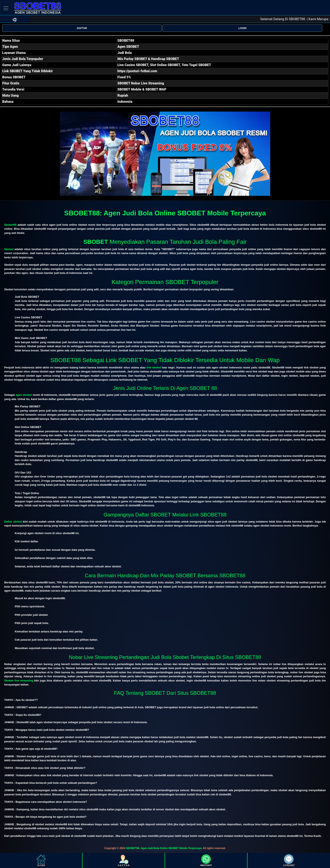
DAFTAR (82, 28)
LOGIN (242, 28)
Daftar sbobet (13, 522)
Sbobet (9, 249)
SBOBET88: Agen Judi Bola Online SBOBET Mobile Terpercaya (164, 848)
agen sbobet (24, 395)
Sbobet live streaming (19, 681)
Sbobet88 (10, 225)
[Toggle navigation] (6, 8)
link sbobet (154, 367)
